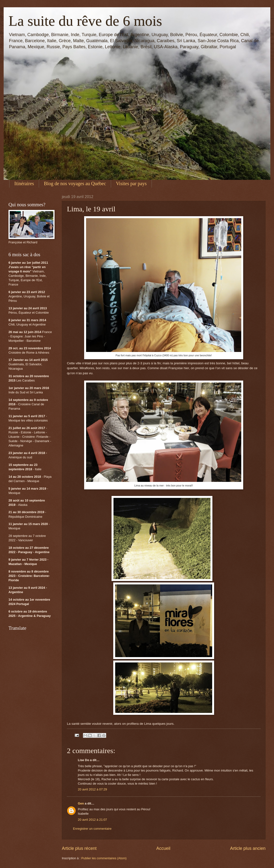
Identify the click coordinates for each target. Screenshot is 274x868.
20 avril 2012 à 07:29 (92, 789)
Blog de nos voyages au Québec (75, 183)
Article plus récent (79, 848)
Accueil (163, 848)
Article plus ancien (248, 848)
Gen (81, 803)
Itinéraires (24, 183)
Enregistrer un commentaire (92, 829)
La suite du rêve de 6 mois (85, 21)
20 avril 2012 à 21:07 (92, 820)
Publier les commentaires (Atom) (104, 858)
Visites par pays (131, 183)
